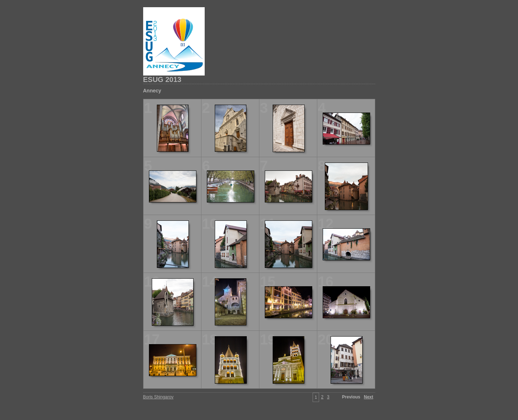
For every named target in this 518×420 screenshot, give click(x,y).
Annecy (152, 91)
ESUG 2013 (162, 79)
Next (368, 397)
